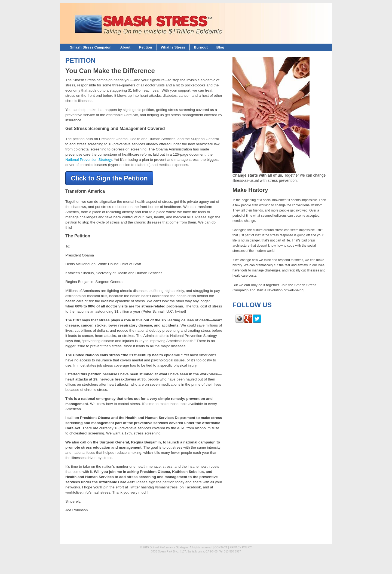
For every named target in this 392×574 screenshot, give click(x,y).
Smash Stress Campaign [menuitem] (91, 47)
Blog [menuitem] (220, 47)
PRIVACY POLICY (241, 547)
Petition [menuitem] (146, 47)
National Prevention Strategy (89, 160)
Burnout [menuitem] (201, 47)
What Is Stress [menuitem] (173, 47)
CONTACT (221, 547)
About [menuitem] (125, 47)
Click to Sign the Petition (109, 178)
